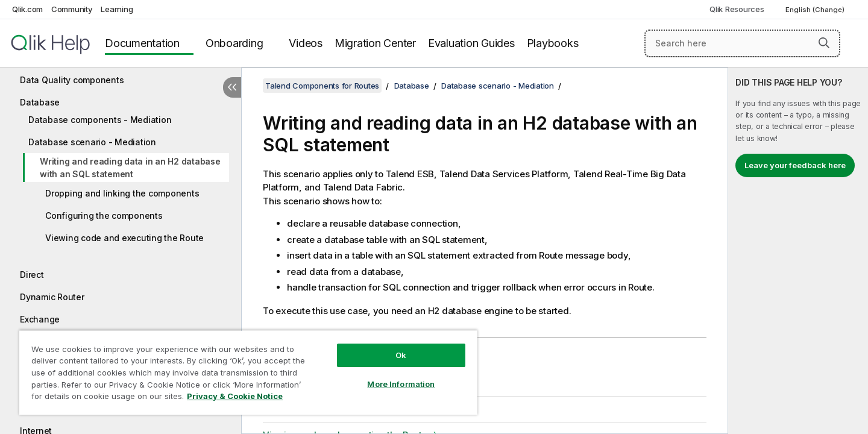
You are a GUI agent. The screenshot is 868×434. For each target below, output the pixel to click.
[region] (248, 372)
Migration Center (375, 43)
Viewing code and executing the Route (124, 238)
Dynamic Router (52, 297)
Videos (306, 43)
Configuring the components (104, 215)
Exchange (40, 319)
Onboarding (234, 43)
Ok (401, 355)
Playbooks (553, 43)
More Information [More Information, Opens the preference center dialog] (401, 384)
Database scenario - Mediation (92, 142)
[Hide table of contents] (232, 87)
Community (72, 9)
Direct (32, 275)
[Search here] (742, 43)
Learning (117, 9)
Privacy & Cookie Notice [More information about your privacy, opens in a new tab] (235, 396)
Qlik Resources (737, 9)
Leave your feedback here (795, 165)
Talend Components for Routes (322, 86)
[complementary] (798, 251)
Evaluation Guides (471, 43)
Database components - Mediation (100, 120)
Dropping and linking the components (122, 193)
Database (40, 102)
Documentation (142, 43)
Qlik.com (27, 9)
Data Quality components (72, 80)
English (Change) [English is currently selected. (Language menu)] (816, 10)
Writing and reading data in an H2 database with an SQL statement (130, 168)
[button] (824, 43)
